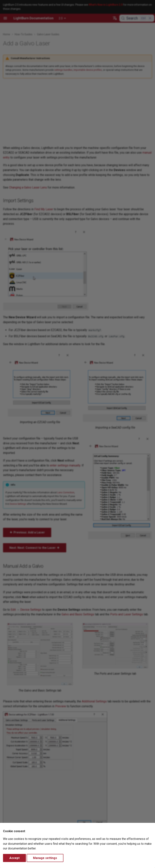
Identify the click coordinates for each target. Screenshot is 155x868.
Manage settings (45, 858)
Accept (14, 858)
